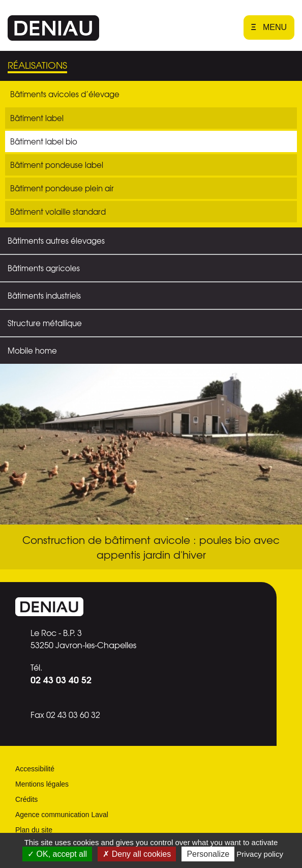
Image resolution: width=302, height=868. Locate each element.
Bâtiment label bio (44, 141)
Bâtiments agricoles (44, 268)
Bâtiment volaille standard (58, 212)
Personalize (208, 854)
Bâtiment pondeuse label (57, 165)
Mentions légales (42, 784)
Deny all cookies (137, 854)
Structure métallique (45, 323)
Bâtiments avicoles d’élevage (65, 94)
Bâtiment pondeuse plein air (62, 188)
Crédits (26, 799)
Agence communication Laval (62, 815)
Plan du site (34, 830)
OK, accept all (57, 854)
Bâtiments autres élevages (56, 241)
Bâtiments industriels (44, 296)
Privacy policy (260, 854)
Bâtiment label (37, 118)
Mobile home (32, 351)
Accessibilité (35, 769)
